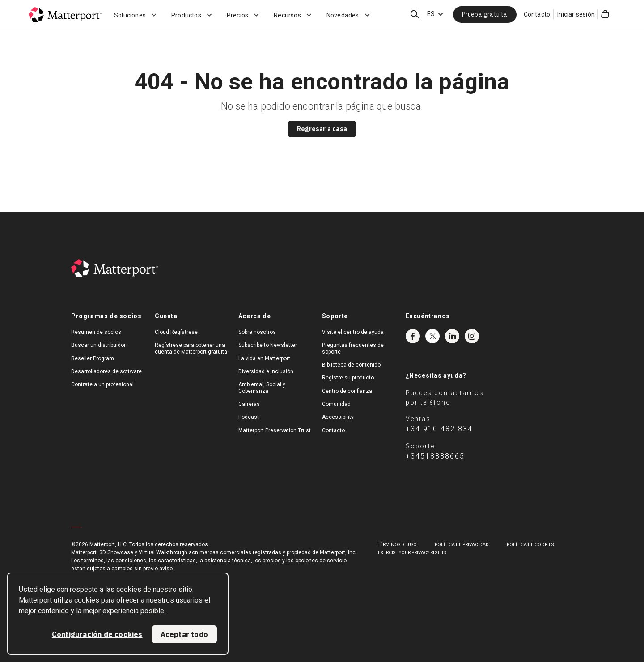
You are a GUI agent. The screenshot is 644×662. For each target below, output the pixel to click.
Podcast (249, 417)
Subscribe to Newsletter (268, 345)
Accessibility (338, 417)
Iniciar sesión (576, 14)
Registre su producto (348, 378)
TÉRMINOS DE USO (397, 545)
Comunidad (336, 404)
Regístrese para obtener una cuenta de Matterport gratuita (191, 348)
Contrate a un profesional (102, 384)
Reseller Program (93, 358)
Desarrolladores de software (106, 371)
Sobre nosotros (257, 332)
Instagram (472, 336)
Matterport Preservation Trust (275, 430)
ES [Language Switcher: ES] (431, 14)
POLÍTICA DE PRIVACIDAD (462, 545)
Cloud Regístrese (176, 332)
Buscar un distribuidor (98, 345)
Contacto (537, 14)
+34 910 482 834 (439, 429)
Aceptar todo (184, 634)
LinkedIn (452, 336)
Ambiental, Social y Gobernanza (262, 388)
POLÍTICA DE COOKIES (530, 545)
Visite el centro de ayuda (353, 332)
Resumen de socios (96, 332)
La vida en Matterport (264, 358)
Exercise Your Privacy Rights (412, 553)
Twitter (432, 336)
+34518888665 (435, 456)
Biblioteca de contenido (351, 365)
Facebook (413, 336)
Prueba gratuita (485, 14)
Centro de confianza (347, 391)
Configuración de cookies (97, 634)
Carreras (249, 404)
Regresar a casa (322, 129)
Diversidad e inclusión (266, 371)
